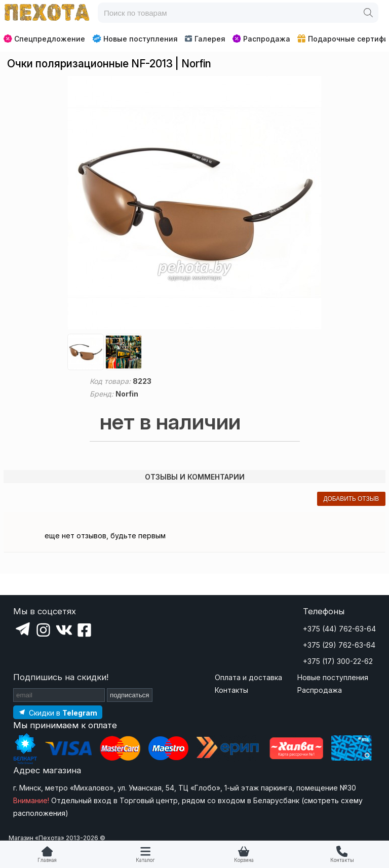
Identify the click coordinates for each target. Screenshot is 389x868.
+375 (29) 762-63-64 (339, 645)
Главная (47, 860)
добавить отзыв (351, 499)
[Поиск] (368, 13)
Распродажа (261, 39)
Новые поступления (135, 38)
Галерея (205, 39)
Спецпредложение (44, 39)
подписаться (130, 695)
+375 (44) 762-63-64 (339, 629)
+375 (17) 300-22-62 (338, 661)
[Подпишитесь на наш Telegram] (58, 712)
